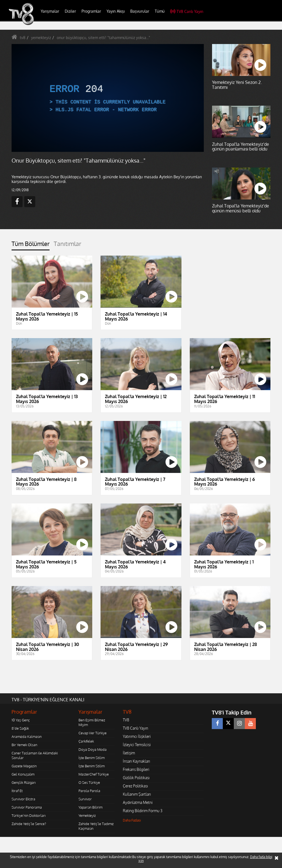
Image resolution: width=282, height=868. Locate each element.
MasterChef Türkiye (94, 774)
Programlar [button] (91, 11)
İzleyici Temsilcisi (137, 745)
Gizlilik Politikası (136, 778)
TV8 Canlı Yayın (187, 11)
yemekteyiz (41, 38)
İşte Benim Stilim (92, 758)
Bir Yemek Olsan (24, 745)
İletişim (129, 753)
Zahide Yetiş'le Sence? (29, 824)
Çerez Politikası (135, 786)
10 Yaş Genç (21, 720)
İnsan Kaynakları (136, 761)
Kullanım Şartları (137, 794)
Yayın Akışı (116, 11)
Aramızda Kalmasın (27, 736)
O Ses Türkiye (89, 782)
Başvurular (140, 11)
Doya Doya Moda (93, 749)
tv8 (23, 38)
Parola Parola (89, 791)
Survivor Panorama (27, 807)
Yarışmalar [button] (50, 11)
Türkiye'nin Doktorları (29, 815)
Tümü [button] (160, 11)
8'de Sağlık (20, 728)
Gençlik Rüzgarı (24, 782)
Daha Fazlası (132, 820)
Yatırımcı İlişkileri (137, 736)
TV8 (126, 720)
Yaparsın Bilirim (90, 807)
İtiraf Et (17, 791)
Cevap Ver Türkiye (93, 733)
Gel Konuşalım (23, 774)
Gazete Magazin (24, 766)
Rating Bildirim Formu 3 (143, 811)
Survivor (85, 799)
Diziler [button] (70, 11)
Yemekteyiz (87, 815)
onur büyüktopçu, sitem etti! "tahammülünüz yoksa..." (103, 38)
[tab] (31, 245)
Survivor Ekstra (23, 799)
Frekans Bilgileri (136, 769)
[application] (108, 98)
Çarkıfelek (86, 741)
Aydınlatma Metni (138, 802)
